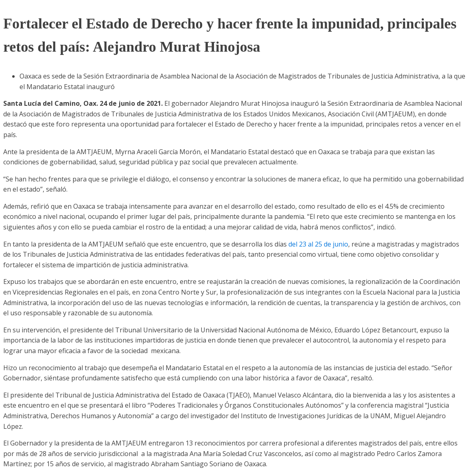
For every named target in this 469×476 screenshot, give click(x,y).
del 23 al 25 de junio (318, 244)
